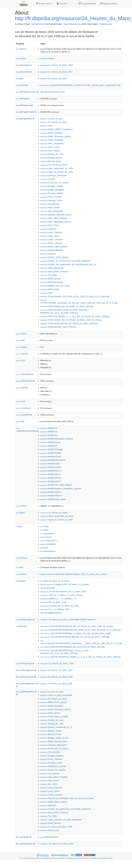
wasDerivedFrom (25, 620)
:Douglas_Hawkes (52, 186)
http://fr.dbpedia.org (72, 24)
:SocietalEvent (48, 551)
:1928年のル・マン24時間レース (59, 599)
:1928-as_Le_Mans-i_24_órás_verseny (62, 595)
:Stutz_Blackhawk (52, 268)
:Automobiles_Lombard (54, 717)
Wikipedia (46, 858)
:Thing (44, 526)
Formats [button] (63, 4)
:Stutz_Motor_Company (54, 272)
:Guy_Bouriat (50, 204)
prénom (22, 388)
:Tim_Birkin (49, 275)
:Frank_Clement (51, 197)
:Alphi (46, 293)
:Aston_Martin (50, 151)
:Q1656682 (48, 544)
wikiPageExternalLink (27, 92)
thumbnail (22, 85)
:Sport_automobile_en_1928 (57, 168)
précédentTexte (25, 381)
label (20, 567)
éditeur (22, 506)
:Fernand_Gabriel (52, 193)
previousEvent (24, 72)
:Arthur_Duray (50, 147)
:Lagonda (48, 229)
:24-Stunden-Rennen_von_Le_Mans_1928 (63, 592)
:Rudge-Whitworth (52, 250)
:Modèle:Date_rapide (53, 499)
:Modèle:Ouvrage (52, 449)
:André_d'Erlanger (52, 140)
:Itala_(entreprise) (52, 211)
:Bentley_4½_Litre (52, 154)
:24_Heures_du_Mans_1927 (56, 72)
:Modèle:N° (49, 446)
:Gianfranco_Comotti (53, 766)
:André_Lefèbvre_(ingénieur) (57, 129)
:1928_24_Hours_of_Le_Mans (55, 581)
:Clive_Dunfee (50, 752)
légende (22, 354)
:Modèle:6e (49, 435)
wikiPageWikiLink (25, 119)
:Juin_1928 (49, 784)
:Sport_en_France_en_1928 (56, 172)
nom (21, 360)
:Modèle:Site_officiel (53, 460)
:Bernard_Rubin (51, 161)
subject (20, 513)
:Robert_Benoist (51, 243)
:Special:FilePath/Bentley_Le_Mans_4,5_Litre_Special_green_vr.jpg (75, 633)
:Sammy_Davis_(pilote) (54, 257)
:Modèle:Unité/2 (51, 467)
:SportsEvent (47, 533)
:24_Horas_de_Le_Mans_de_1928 (59, 606)
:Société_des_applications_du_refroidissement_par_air (68, 264)
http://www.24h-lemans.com (53, 92)
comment (22, 558)
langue (22, 347)
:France (47, 58)
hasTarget (23, 837)
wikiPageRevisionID (26, 112)
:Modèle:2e (49, 428)
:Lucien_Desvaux (52, 240)
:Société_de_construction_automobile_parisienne (66, 261)
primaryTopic (25, 844)
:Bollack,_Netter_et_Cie (54, 738)
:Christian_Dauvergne (54, 176)
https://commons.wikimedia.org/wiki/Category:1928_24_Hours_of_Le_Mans (74, 574)
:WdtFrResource (49, 837)
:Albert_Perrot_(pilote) (54, 702)
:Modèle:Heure (50, 442)
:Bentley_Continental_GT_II (56, 727)
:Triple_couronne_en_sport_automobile (61, 820)
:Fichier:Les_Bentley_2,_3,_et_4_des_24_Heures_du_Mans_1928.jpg (75, 316)
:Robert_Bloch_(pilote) (54, 247)
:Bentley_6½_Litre (52, 724)
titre (20, 421)
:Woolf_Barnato (51, 279)
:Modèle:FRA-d (51, 478)
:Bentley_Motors (51, 158)
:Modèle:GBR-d (51, 481)
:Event (44, 530)
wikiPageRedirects (28, 684)
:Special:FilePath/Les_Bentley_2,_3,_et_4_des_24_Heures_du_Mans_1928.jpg (80, 657)
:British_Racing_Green (54, 741)
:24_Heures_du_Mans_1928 (57, 663)
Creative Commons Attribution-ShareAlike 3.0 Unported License (90, 858)
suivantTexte (24, 415)
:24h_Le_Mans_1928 (53, 602)
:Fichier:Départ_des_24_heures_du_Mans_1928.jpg (67, 306)
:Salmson (48, 254)
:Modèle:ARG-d (51, 471)
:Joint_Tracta (50, 225)
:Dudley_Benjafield (52, 190)
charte (21, 334)
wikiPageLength (25, 105)
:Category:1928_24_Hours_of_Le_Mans (65, 584)
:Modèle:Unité (50, 464)
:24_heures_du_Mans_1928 (56, 684)
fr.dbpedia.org (105, 24)
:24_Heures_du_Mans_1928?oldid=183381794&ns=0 (68, 620)
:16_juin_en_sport (52, 119)
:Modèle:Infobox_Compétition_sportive (61, 489)
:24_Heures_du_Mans (54, 79)
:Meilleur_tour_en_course (55, 286)
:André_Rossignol (52, 133)
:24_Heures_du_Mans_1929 (56, 65)
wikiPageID (23, 99)
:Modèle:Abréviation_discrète (57, 439)
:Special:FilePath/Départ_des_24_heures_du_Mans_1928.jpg (72, 647)
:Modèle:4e (49, 432)
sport (20, 79)
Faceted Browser (87, 4)
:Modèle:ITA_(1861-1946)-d (56, 485)
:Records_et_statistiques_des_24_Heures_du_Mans (67, 798)
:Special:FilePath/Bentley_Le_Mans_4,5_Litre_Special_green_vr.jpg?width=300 (80, 85)
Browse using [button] (44, 4)
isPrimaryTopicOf (25, 663)
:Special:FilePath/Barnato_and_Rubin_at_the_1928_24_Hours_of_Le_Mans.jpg (80, 630)
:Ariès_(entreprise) (52, 144)
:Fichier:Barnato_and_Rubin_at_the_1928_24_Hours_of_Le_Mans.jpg (75, 296)
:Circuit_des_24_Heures (55, 183)
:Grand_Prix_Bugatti (53, 770)
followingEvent (24, 65)
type (19, 526)
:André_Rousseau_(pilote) (55, 136)
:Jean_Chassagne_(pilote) (55, 222)
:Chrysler (48, 179)
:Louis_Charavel (51, 232)
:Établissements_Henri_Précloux (58, 327)
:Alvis (46, 126)
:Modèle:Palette (51, 453)
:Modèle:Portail (51, 457)
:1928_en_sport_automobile (56, 695)
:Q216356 (48, 588)
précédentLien (25, 374)
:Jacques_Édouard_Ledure (56, 215)
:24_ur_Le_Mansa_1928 (55, 609)
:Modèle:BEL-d (50, 474)
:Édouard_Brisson (52, 282)
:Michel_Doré (50, 289)
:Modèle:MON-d (51, 492)
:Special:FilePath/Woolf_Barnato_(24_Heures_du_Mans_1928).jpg (75, 637)
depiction (22, 626)
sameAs (21, 581)
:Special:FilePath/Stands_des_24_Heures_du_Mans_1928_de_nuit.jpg (77, 626)
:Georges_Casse (51, 200)
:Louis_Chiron (50, 236)
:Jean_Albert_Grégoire (54, 218)
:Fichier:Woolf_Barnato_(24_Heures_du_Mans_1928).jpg (69, 323)
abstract (21, 49)
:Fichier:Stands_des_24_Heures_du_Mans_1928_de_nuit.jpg (71, 320)
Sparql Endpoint (109, 4)
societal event (38, 24)
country (21, 58)
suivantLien (24, 408)
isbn (20, 340)
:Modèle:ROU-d (51, 496)
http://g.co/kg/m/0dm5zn (51, 613)
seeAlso (21, 574)
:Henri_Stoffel (50, 208)
